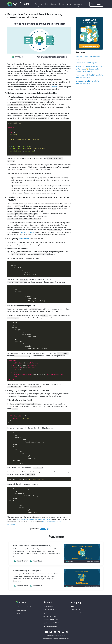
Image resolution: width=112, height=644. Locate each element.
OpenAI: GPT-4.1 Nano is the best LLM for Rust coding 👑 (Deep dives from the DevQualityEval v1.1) (89, 69)
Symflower (54, 87)
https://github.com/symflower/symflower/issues (34, 519)
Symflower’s (24, 239)
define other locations (27, 232)
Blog (69, 4)
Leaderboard (51, 4)
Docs (61, 4)
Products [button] (38, 4)
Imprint (63, 636)
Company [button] (78, 4)
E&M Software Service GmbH (56, 636)
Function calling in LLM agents (86, 63)
